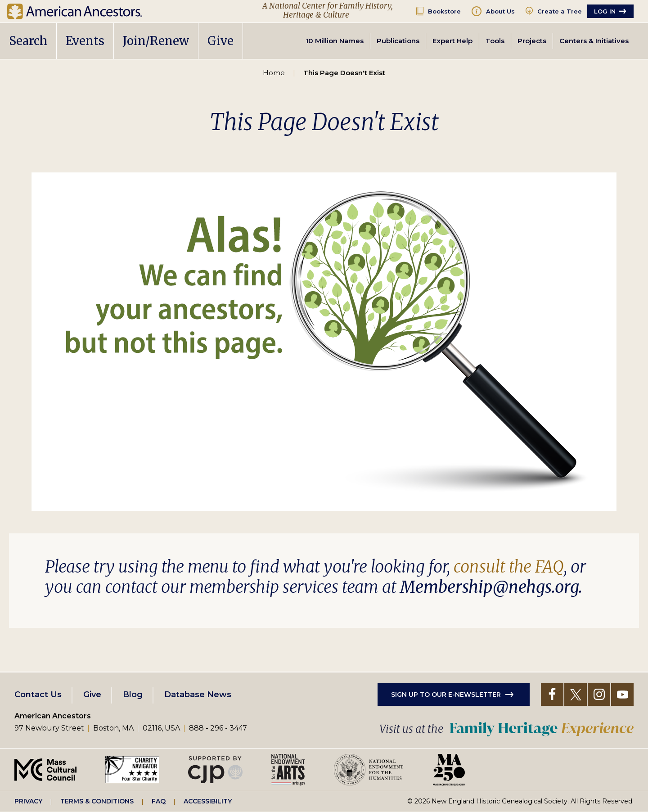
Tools (495, 41)
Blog (133, 695)
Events (85, 41)
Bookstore (444, 11)
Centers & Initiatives (594, 41)
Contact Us (38, 695)
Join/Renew (156, 41)
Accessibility (208, 801)
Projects (532, 41)
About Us (500, 11)
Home (274, 73)
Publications (398, 41)
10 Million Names (335, 41)
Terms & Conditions (97, 801)
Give (220, 41)
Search (28, 41)
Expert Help (452, 41)
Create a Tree (560, 11)
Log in (605, 11)
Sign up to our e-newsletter (446, 695)
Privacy (28, 801)
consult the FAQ (509, 567)
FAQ (159, 801)
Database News (198, 695)
